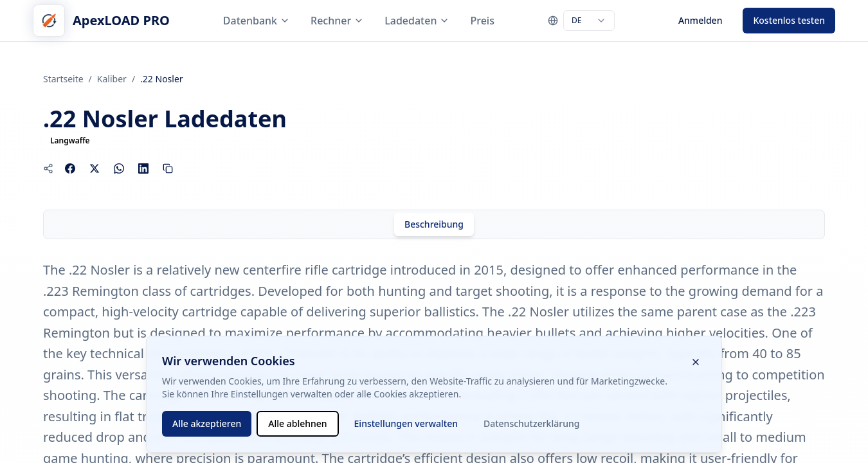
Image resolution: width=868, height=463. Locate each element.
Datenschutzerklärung (531, 423)
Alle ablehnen (297, 423)
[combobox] (589, 21)
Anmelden (701, 20)
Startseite (63, 79)
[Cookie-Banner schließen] (696, 362)
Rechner (337, 21)
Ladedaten (417, 21)
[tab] (434, 224)
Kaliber (112, 79)
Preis (482, 21)
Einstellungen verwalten (406, 423)
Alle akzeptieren (207, 423)
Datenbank (257, 21)
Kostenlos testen (789, 20)
